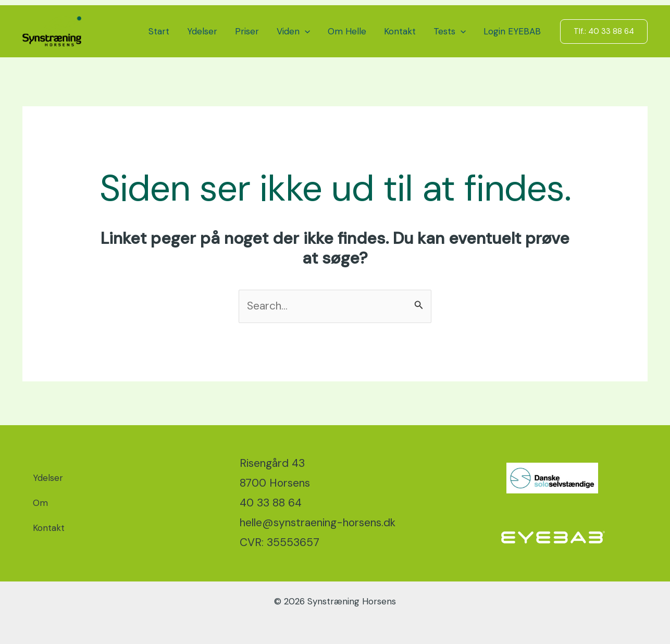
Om (40, 503)
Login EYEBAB (512, 31)
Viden (293, 31)
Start (159, 31)
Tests (450, 31)
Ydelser (202, 31)
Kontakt (400, 31)
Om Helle (347, 31)
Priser (247, 31)
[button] (305, 31)
